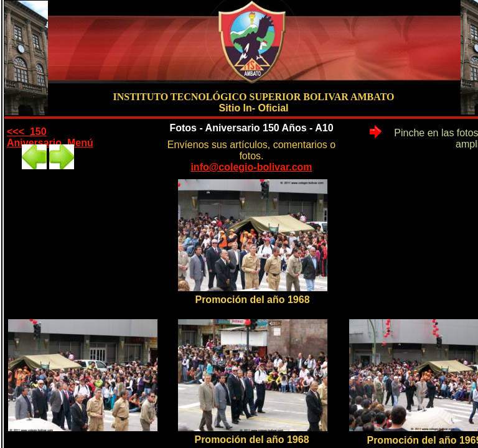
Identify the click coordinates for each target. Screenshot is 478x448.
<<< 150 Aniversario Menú (50, 137)
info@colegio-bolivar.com (251, 167)
